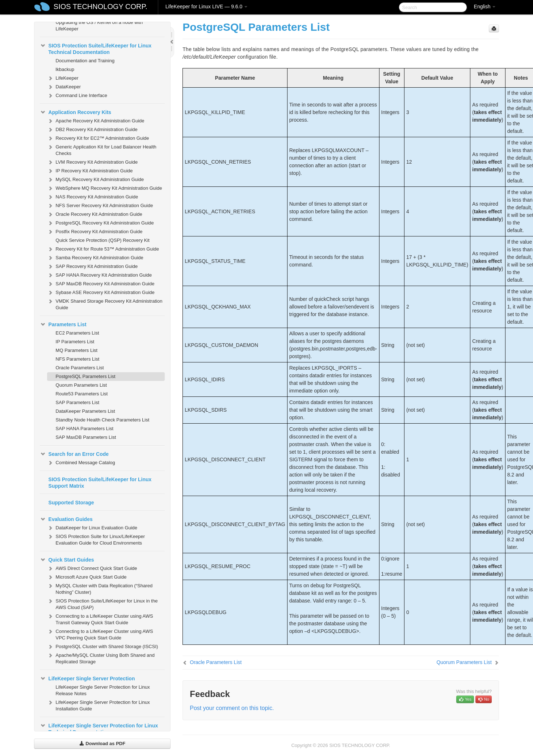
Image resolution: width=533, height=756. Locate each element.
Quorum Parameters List (81, 385)
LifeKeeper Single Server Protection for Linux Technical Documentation (99, 728)
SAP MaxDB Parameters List (86, 437)
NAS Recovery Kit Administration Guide (93, 197)
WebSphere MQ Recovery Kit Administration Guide (105, 188)
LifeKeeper (63, 78)
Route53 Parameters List (82, 394)
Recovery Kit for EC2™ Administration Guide (98, 138)
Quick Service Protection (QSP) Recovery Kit (103, 240)
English (485, 7)
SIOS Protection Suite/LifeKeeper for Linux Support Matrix (100, 483)
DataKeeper (64, 87)
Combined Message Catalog (81, 463)
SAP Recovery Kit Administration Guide (93, 266)
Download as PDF (102, 744)
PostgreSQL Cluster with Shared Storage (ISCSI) (103, 647)
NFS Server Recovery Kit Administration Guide (100, 206)
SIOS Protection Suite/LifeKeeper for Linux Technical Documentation (96, 48)
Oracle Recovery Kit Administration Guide (95, 214)
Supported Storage (71, 503)
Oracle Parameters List (80, 368)
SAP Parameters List (77, 402)
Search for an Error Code (74, 454)
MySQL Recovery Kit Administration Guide (96, 180)
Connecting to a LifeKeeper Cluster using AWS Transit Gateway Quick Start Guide (100, 619)
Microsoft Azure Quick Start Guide (87, 577)
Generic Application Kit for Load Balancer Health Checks (102, 149)
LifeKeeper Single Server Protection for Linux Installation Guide (98, 705)
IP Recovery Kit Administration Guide (90, 171)
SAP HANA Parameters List (85, 429)
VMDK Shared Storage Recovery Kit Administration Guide (105, 304)
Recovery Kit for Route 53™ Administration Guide (103, 249)
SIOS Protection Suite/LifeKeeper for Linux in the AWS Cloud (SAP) (102, 603)
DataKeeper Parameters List (85, 411)
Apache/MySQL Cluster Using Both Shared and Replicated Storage (101, 658)
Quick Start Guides (67, 560)
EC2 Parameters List (77, 333)
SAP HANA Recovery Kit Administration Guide (100, 275)
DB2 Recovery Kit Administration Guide (92, 130)
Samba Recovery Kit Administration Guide (95, 258)
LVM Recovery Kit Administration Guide (93, 162)
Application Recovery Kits (76, 112)
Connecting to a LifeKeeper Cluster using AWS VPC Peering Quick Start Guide (100, 634)
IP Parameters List (75, 342)
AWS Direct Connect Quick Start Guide (92, 568)
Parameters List (63, 324)
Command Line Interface (77, 96)
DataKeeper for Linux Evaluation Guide (92, 528)
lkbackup (65, 69)
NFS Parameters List (78, 359)
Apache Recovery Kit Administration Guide (96, 121)
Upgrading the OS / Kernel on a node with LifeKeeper (99, 26)
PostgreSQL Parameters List (86, 376)
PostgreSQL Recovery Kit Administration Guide (100, 223)
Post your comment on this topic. (232, 708)
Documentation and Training (85, 61)
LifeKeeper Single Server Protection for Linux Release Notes (103, 690)
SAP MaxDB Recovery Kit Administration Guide (101, 284)
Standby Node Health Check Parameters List (103, 420)
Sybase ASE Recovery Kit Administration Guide (101, 293)
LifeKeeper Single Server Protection (87, 679)
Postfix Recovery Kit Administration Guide (95, 232)
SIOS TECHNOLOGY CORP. (100, 7)
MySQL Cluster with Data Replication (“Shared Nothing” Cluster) (100, 588)
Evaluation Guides (66, 519)
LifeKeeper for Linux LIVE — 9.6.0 (206, 7)
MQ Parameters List (77, 350)
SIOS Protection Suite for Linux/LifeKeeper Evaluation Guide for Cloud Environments (96, 539)
